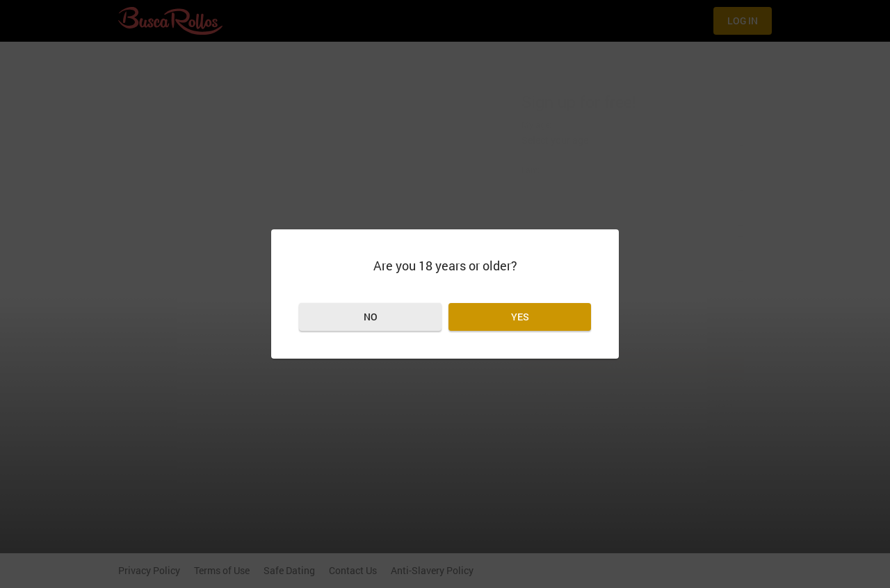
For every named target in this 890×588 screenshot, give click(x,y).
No (371, 317)
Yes (520, 317)
